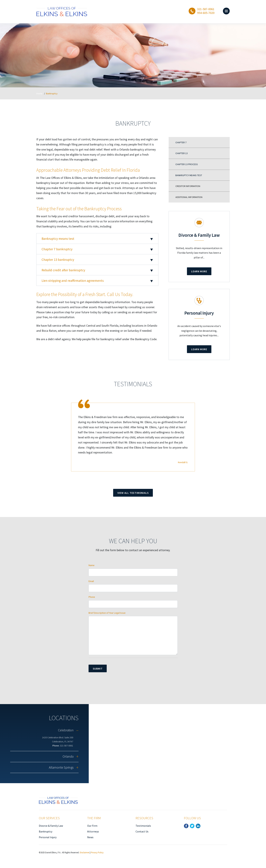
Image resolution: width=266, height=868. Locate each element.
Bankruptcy (46, 831)
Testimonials (143, 826)
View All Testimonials (133, 493)
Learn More (199, 271)
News (90, 837)
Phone (92, 597)
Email (91, 581)
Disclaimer (84, 852)
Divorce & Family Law (51, 826)
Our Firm (92, 826)
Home (39, 93)
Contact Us (142, 831)
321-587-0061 (66, 746)
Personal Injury (48, 837)
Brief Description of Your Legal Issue (107, 613)
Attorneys (93, 831)
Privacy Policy (97, 852)
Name (92, 565)
